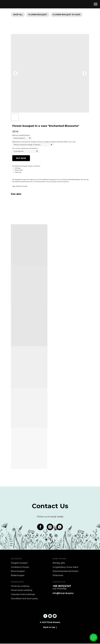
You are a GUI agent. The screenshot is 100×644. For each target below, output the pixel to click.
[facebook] (40, 527)
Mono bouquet (18, 572)
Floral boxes (58, 576)
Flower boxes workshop (22, 591)
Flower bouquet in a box (68, 15)
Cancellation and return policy (24, 599)
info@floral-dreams (63, 594)
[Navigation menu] (96, 4)
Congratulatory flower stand (65, 568)
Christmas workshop (20, 587)
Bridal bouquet (18, 576)
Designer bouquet (19, 563)
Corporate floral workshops (23, 595)
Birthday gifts (59, 563)
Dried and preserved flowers (65, 572)
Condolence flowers (20, 568)
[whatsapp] (60, 527)
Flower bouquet (39, 15)
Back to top (50, 628)
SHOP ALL (18, 15)
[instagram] (50, 527)
